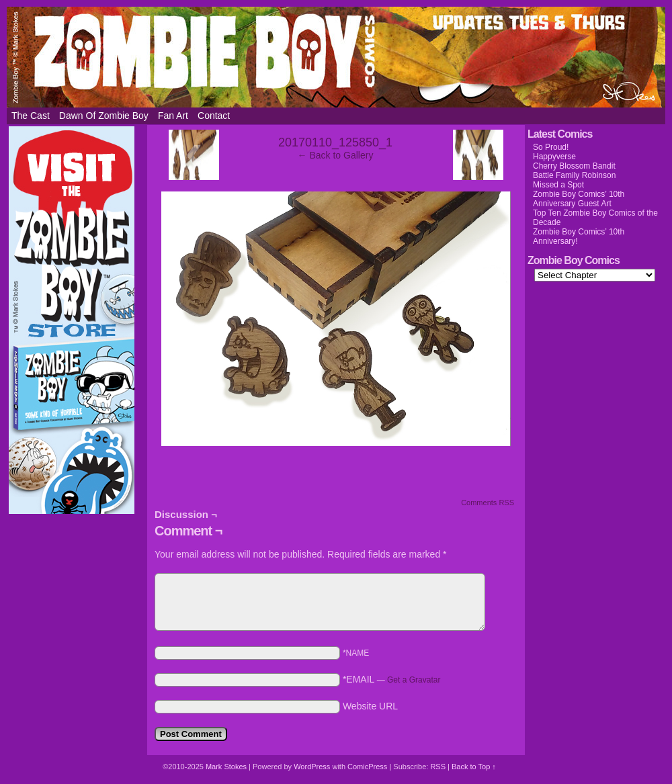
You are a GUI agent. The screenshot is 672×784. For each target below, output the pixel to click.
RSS (438, 767)
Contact (214, 116)
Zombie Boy (336, 57)
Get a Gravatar (414, 680)
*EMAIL (392, 679)
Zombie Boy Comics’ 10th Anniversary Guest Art (579, 199)
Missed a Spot (558, 185)
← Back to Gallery (336, 155)
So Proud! (551, 147)
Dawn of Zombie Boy (104, 116)
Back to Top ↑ (474, 767)
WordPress (312, 767)
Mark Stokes (227, 767)
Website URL (370, 706)
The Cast (31, 116)
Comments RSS (488, 503)
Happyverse (554, 157)
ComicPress (367, 767)
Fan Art (173, 116)
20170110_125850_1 (335, 142)
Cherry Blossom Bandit (574, 166)
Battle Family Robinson (574, 175)
